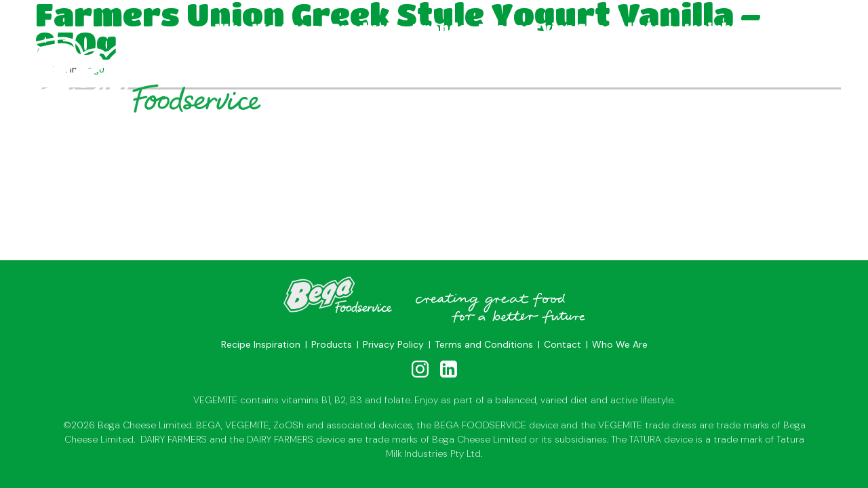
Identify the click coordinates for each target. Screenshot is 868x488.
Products (366, 28)
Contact (789, 28)
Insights (716, 28)
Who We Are (261, 28)
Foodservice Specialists (570, 28)
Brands (440, 28)
